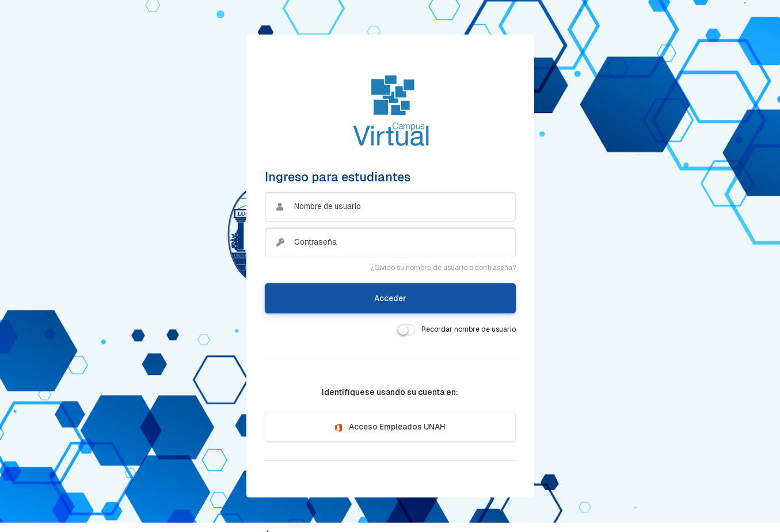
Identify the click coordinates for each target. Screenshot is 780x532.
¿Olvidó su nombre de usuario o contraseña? (443, 268)
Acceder (390, 298)
